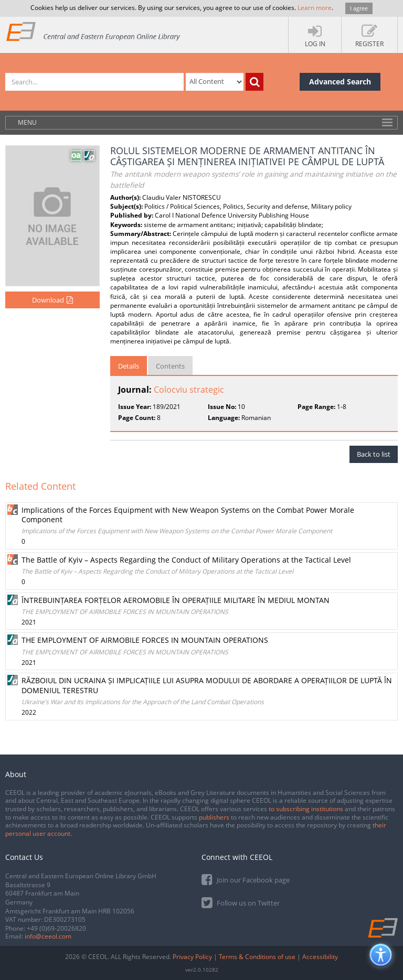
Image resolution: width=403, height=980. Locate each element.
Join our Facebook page (246, 879)
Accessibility (320, 957)
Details (129, 366)
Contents (170, 366)
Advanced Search (340, 82)
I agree (359, 8)
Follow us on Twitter (241, 902)
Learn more (315, 8)
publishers (214, 817)
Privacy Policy (192, 957)
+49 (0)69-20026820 (56, 928)
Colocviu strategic (189, 390)
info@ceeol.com (48, 936)
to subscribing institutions (306, 809)
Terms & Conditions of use (257, 957)
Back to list (374, 454)
